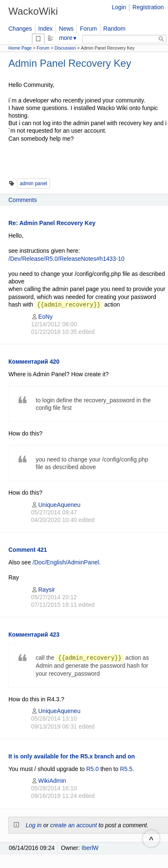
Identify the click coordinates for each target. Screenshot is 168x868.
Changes (20, 29)
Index (45, 29)
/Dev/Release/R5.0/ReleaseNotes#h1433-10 (66, 259)
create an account (73, 825)
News (66, 29)
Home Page (20, 48)
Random (114, 29)
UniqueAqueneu (56, 505)
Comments (23, 200)
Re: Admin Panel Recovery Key (52, 223)
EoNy (42, 317)
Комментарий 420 (34, 362)
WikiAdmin (49, 781)
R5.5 (126, 769)
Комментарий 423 (34, 635)
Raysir (43, 590)
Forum (88, 29)
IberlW (90, 848)
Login (119, 7)
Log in (34, 825)
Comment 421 (28, 550)
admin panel (33, 184)
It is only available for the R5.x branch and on (72, 756)
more (68, 38)
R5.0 (93, 769)
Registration (148, 7)
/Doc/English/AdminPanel (66, 562)
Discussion (65, 48)
